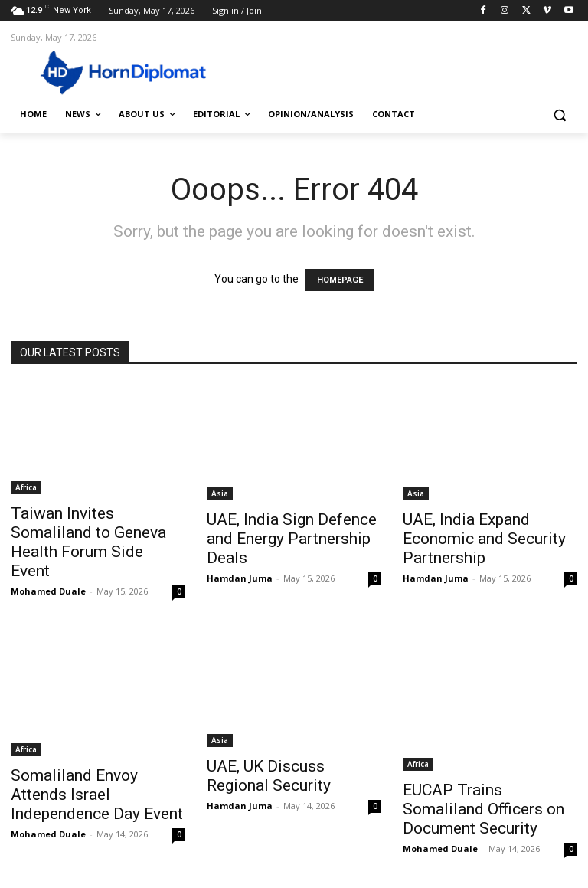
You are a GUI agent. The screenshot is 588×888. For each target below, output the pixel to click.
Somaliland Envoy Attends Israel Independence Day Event (97, 795)
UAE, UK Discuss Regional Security (269, 776)
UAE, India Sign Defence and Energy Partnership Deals (292, 539)
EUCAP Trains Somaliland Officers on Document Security (483, 809)
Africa (26, 487)
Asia (220, 493)
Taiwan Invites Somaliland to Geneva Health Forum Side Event (88, 542)
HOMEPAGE (340, 280)
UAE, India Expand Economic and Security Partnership (484, 539)
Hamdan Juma (240, 578)
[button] (559, 115)
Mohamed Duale (48, 591)
